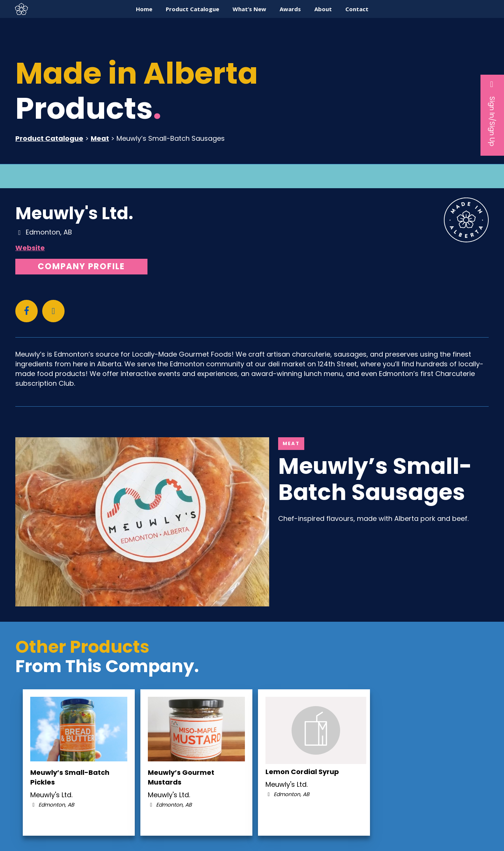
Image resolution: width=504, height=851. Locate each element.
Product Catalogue (49, 138)
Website (30, 248)
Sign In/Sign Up (492, 113)
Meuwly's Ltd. (74, 213)
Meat (100, 138)
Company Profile (81, 266)
